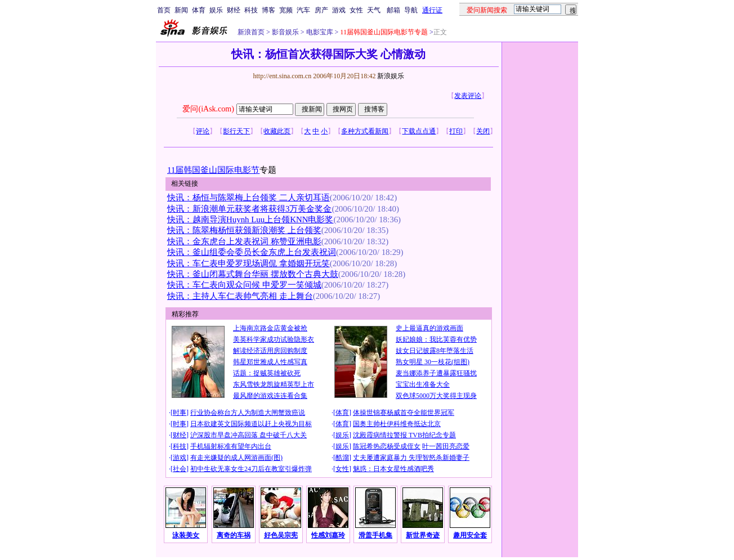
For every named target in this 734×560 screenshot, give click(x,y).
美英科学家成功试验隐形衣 (274, 339)
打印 (456, 131)
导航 (411, 10)
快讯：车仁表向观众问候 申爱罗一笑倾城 (244, 285)
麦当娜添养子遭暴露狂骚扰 (436, 373)
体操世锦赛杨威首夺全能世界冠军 (404, 413)
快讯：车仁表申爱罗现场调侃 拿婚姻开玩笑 (249, 263)
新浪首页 (251, 32)
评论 (203, 131)
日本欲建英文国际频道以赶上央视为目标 (251, 424)
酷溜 (342, 458)
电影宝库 (319, 32)
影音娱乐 (285, 32)
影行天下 (236, 131)
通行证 (432, 10)
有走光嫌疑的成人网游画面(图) (236, 458)
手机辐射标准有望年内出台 (231, 446)
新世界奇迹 (423, 535)
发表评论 (468, 96)
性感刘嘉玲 (328, 535)
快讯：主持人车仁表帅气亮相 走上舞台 (240, 296)
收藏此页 (277, 131)
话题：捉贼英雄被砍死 (267, 373)
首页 (164, 10)
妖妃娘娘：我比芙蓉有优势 (436, 339)
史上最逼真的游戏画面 (429, 328)
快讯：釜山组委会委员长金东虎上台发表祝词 (252, 252)
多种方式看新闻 (365, 131)
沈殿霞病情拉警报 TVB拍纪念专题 (404, 435)
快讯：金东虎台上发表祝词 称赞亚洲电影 (244, 241)
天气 (374, 10)
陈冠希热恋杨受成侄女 (387, 446)
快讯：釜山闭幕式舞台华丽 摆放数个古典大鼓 (253, 274)
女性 (356, 10)
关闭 (483, 131)
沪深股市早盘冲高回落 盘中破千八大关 (249, 435)
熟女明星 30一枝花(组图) (433, 362)
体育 (199, 10)
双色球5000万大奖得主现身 (436, 396)
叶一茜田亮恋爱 (446, 446)
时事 (180, 413)
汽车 (303, 10)
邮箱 (393, 10)
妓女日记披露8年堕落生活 (435, 351)
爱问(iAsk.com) (208, 109)
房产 (321, 10)
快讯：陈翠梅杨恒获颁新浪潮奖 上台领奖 (244, 230)
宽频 (286, 10)
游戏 (339, 10)
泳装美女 (186, 535)
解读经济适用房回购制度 (270, 351)
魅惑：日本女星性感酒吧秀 (393, 469)
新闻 (181, 10)
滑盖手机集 (375, 535)
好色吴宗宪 (281, 535)
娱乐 (216, 10)
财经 (234, 10)
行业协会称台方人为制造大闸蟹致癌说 (248, 413)
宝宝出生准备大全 (423, 384)
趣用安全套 (470, 535)
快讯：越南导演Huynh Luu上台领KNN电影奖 (250, 219)
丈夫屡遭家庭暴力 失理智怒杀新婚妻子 (411, 458)
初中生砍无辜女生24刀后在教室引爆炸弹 (251, 469)
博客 (268, 10)
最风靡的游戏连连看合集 (270, 396)
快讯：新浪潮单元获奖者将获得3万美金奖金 (249, 209)
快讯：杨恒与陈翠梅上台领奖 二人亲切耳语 (249, 198)
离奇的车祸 (234, 535)
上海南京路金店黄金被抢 (270, 328)
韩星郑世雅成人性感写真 (270, 362)
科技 (251, 10)
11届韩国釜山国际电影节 (213, 170)
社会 (180, 469)
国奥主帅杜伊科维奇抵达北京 (397, 424)
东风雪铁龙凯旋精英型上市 (274, 384)
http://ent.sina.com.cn (283, 76)
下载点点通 (419, 131)
